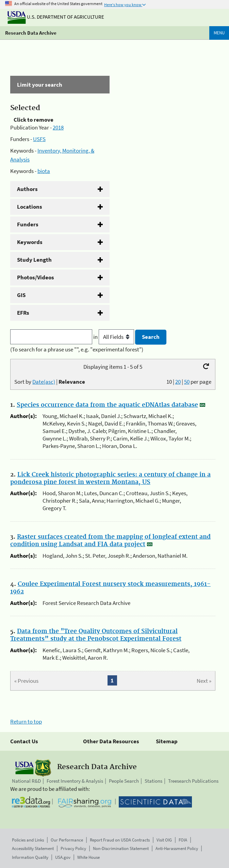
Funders (28, 224)
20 (178, 382)
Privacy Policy (73, 848)
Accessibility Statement (33, 848)
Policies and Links (28, 840)
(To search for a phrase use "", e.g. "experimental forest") (77, 349)
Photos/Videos (36, 277)
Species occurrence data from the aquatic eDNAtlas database (107, 405)
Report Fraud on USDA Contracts (120, 840)
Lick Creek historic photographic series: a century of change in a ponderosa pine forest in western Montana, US (110, 479)
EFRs (23, 313)
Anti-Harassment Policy (177, 848)
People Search (124, 781)
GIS (21, 295)
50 (187, 382)
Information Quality (30, 857)
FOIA (183, 840)
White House (88, 857)
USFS (39, 139)
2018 (58, 127)
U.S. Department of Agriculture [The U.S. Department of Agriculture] (56, 17)
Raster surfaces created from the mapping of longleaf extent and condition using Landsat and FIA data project (110, 541)
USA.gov (63, 857)
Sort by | (50, 382)
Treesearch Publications (193, 781)
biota (44, 171)
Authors (27, 189)
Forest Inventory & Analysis (75, 781)
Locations (30, 207)
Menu (219, 33)
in (114, 337)
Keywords (30, 242)
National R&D (26, 781)
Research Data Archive (31, 33)
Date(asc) (44, 382)
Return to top (26, 722)
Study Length (34, 260)
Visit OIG (164, 840)
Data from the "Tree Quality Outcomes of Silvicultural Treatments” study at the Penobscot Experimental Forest (96, 635)
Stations (153, 781)
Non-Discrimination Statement (121, 848)
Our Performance (67, 840)
